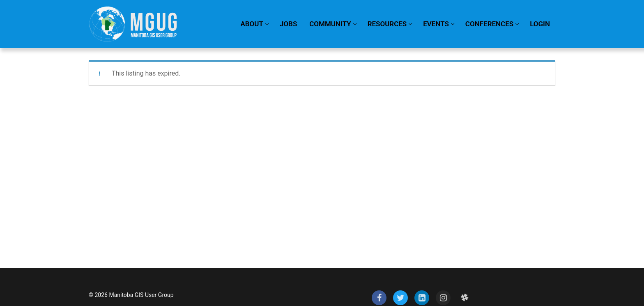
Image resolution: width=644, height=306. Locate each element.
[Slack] (465, 298)
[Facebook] (379, 298)
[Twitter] (400, 298)
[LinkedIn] (422, 298)
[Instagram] (443, 298)
